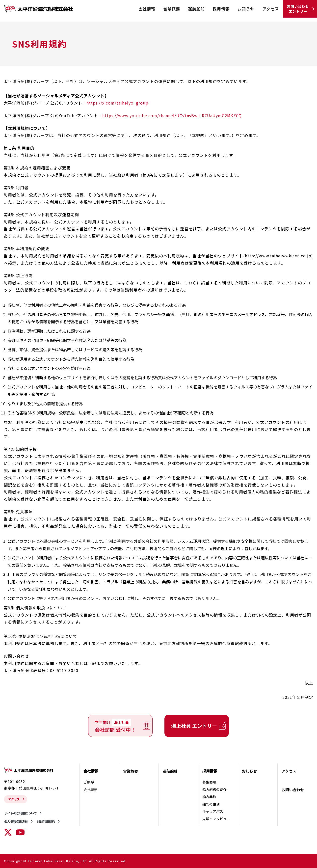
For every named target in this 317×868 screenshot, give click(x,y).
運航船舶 (196, 9)
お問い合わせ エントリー (298, 9)
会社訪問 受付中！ (115, 726)
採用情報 (221, 9)
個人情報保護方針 (16, 821)
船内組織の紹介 (214, 789)
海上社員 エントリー (194, 726)
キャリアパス (213, 811)
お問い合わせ (293, 790)
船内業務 (209, 797)
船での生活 (211, 804)
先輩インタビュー (216, 819)
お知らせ (246, 9)
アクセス (271, 9)
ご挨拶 (89, 782)
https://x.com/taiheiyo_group (117, 103)
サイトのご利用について (21, 813)
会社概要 (90, 789)
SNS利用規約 (46, 821)
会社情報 (147, 9)
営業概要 (172, 9)
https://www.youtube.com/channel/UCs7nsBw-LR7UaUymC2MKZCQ (172, 115)
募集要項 (209, 782)
